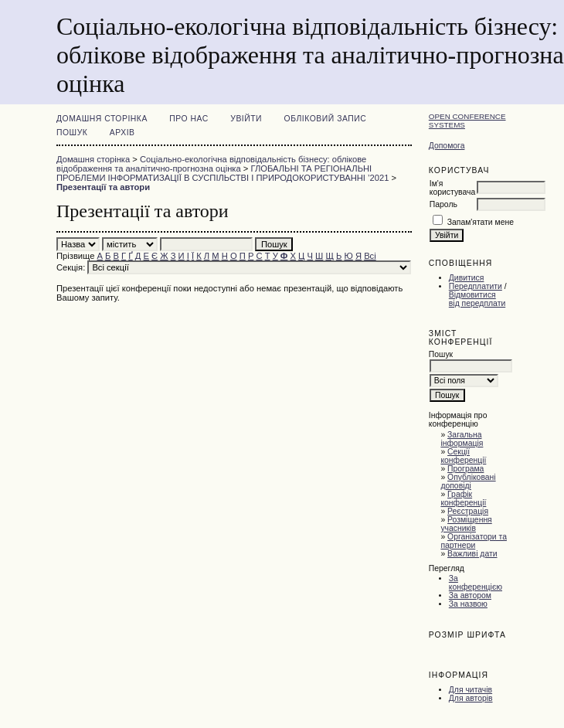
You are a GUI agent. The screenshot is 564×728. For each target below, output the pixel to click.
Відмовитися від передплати (477, 299)
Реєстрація (468, 511)
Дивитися (467, 278)
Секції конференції (463, 456)
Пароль (443, 204)
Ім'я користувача (452, 188)
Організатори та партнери (474, 541)
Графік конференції (463, 498)
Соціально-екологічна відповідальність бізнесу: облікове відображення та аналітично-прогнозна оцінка (211, 164)
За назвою (468, 604)
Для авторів (471, 698)
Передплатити (476, 286)
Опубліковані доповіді (468, 481)
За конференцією (476, 583)
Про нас (189, 119)
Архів (122, 133)
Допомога (447, 146)
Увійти (246, 119)
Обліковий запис (326, 119)
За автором (470, 595)
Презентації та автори (103, 187)
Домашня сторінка (102, 119)
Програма (465, 469)
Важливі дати (472, 554)
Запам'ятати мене (481, 222)
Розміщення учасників (466, 524)
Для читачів (471, 690)
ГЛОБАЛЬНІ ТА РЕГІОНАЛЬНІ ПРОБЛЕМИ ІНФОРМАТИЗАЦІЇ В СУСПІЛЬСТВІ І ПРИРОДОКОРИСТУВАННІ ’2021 (223, 173)
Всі (370, 256)
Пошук (72, 133)
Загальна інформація (462, 439)
